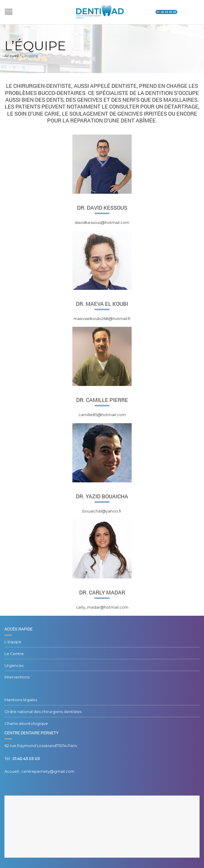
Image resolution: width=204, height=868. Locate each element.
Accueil (12, 56)
